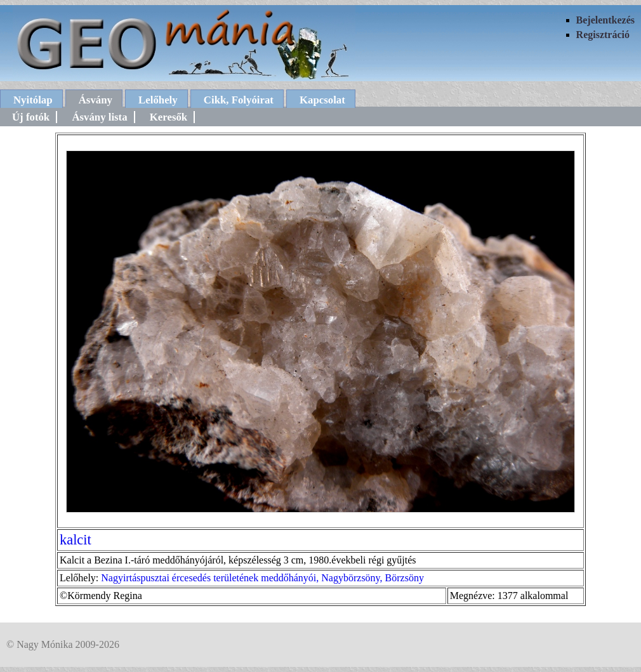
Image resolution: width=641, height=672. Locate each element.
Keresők (169, 117)
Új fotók (31, 117)
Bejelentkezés (605, 20)
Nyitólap (33, 100)
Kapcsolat (322, 100)
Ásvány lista (99, 117)
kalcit (76, 540)
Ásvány (96, 100)
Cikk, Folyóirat (239, 100)
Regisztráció (603, 35)
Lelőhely (158, 100)
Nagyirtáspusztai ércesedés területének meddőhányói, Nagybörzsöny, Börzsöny (262, 578)
